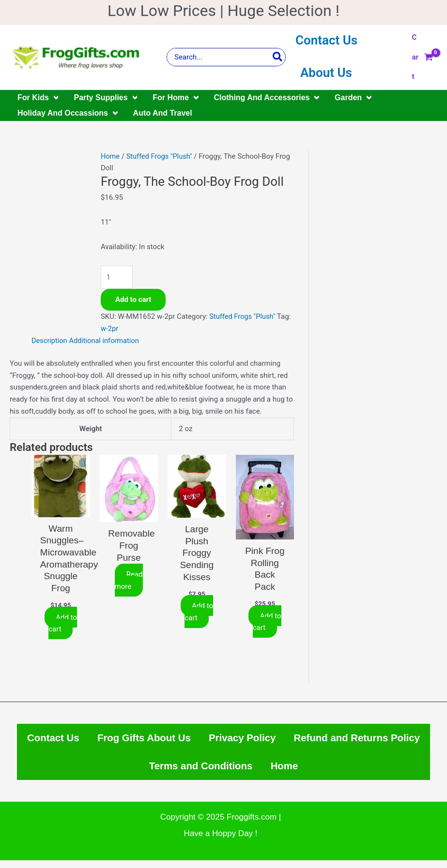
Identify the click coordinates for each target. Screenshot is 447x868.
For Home (175, 98)
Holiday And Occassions (68, 113)
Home (110, 156)
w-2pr (110, 329)
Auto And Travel (163, 113)
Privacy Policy (320, 741)
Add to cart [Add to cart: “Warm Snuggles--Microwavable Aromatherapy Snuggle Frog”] (63, 624)
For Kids (38, 98)
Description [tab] (50, 341)
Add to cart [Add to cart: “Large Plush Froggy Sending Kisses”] (199, 612)
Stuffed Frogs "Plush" (161, 156)
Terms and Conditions (274, 772)
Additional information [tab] (106, 341)
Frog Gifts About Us (216, 741)
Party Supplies (105, 98)
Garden (353, 98)
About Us (326, 73)
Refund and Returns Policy (135, 772)
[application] (54, 98)
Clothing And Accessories (267, 98)
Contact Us (326, 40)
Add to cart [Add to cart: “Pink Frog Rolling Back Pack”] (267, 622)
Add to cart (133, 300)
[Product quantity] (117, 277)
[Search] (278, 57)
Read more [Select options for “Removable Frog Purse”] (128, 581)
